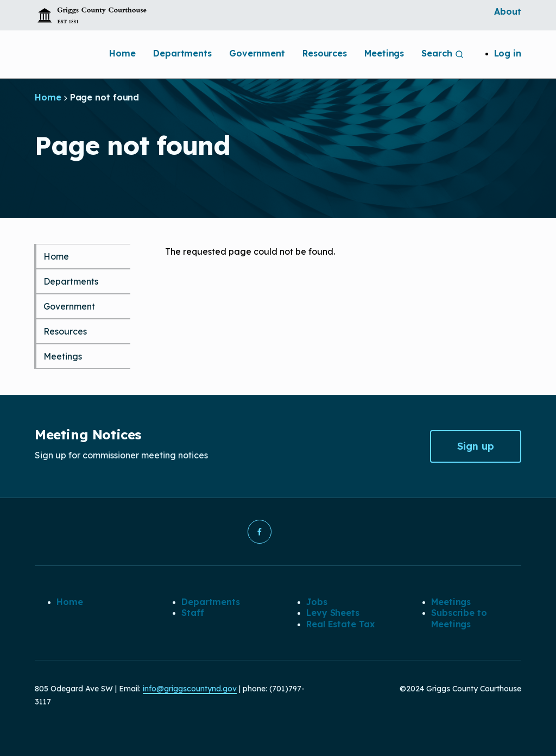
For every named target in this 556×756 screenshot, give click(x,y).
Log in (508, 53)
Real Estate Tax (340, 624)
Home (122, 53)
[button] (260, 532)
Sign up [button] (476, 446)
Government (257, 53)
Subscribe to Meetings (459, 618)
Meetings (384, 53)
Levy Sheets (333, 613)
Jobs (317, 602)
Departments (182, 53)
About (508, 11)
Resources (325, 53)
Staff (193, 613)
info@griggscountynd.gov (190, 689)
